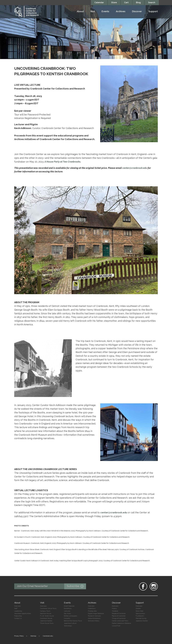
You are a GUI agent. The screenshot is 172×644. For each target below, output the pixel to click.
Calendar (99, 3)
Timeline (115, 611)
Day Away (67, 613)
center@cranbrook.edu (135, 168)
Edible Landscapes (70, 616)
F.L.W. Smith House (47, 616)
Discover (137, 11)
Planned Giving (141, 618)
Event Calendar (69, 606)
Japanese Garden (46, 621)
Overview (17, 606)
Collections (92, 608)
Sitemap (33, 636)
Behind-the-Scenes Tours (73, 621)
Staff (16, 608)
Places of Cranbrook (119, 616)
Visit (93, 11)
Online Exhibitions (94, 618)
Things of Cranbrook (119, 618)
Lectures (67, 611)
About (80, 11)
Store (114, 3)
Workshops (68, 626)
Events (105, 11)
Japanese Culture (70, 623)
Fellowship (18, 616)
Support (153, 11)
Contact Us (18, 618)
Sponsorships (140, 613)
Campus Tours (45, 611)
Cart (126, 3)
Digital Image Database (96, 613)
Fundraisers (140, 616)
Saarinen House (46, 613)
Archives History (94, 621)
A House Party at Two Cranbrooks (62, 162)
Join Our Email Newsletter (51, 586)
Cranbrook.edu (48, 636)
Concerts (67, 618)
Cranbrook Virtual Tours (48, 608)
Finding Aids (92, 611)
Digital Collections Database (121, 623)
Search (152, 3)
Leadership (18, 611)
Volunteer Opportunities (23, 613)
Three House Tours (47, 623)
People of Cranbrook (119, 613)
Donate (138, 608)
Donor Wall (139, 611)
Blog (138, 3)
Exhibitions (68, 608)
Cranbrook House (46, 618)
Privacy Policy (19, 636)
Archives (121, 11)
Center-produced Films (120, 621)
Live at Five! (116, 626)
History (114, 608)
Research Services (94, 616)
